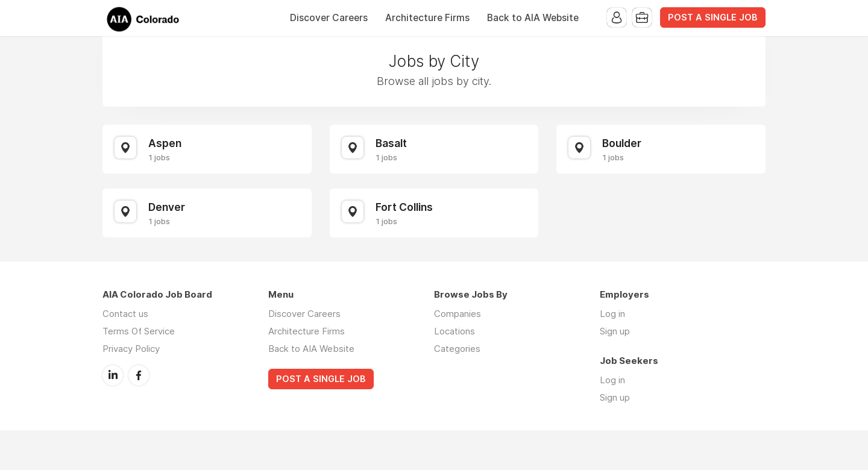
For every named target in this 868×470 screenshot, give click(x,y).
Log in (612, 314)
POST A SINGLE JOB (713, 17)
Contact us (125, 314)
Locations (454, 331)
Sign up (615, 331)
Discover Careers (329, 18)
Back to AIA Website (533, 18)
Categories (457, 349)
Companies (458, 314)
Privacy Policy (131, 349)
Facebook (139, 375)
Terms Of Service (139, 331)
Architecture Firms (427, 18)
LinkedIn (113, 375)
